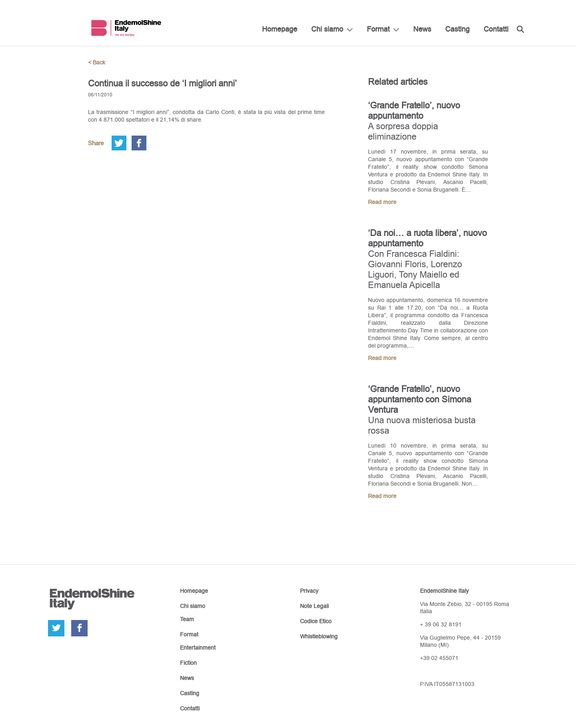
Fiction (188, 663)
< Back (97, 62)
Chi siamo (327, 29)
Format (378, 29)
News (422, 29)
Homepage (280, 29)
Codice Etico (316, 621)
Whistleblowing (319, 636)
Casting (457, 29)
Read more (382, 202)
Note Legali (314, 606)
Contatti (496, 29)
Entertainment (198, 648)
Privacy (309, 591)
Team (187, 619)
